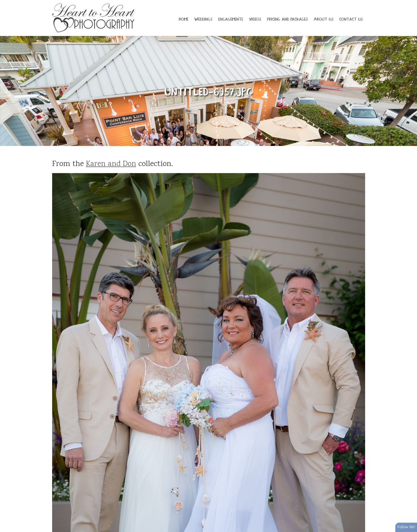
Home (184, 19)
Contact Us (351, 19)
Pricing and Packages (287, 19)
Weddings (203, 19)
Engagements (231, 19)
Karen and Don (111, 164)
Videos (255, 19)
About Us (324, 19)
